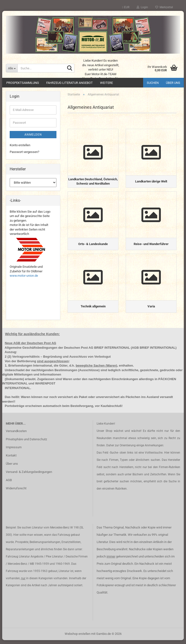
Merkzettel (164, 7)
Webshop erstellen (77, 638)
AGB (9, 484)
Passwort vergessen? (24, 152)
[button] (126, 7)
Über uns (173, 83)
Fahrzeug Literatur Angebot (70, 83)
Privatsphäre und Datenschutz (26, 443)
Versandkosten (16, 435)
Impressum (14, 451)
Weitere (106, 83)
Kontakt (11, 459)
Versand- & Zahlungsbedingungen (29, 476)
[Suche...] (12, 68)
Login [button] (142, 7)
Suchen (153, 83)
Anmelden (33, 135)
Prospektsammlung (23, 83)
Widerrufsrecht (16, 492)
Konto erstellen (20, 145)
